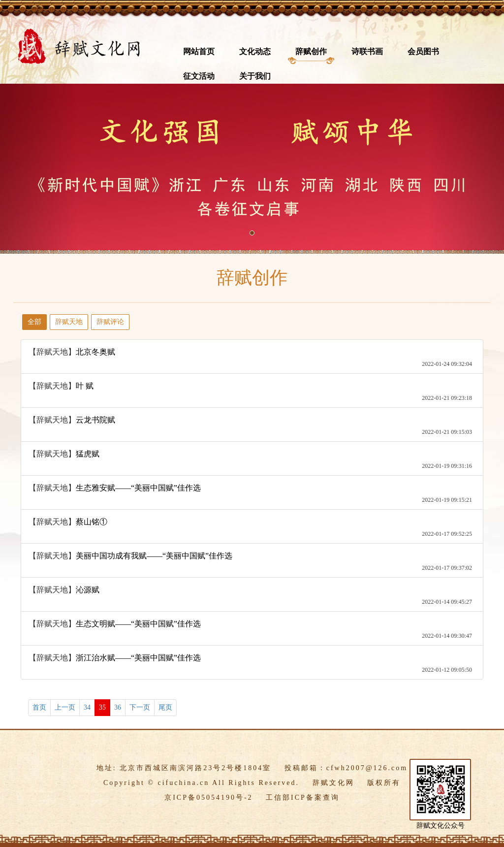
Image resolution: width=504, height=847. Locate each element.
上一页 (65, 707)
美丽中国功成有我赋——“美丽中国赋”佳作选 (154, 556)
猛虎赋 (88, 454)
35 (102, 707)
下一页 (140, 707)
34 (87, 707)
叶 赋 (85, 386)
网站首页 (199, 51)
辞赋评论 (110, 322)
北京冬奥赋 (95, 352)
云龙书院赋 (95, 420)
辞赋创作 (311, 51)
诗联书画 (367, 51)
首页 (39, 707)
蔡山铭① (92, 522)
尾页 (165, 707)
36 (118, 707)
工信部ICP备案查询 (303, 798)
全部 (34, 322)
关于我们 (255, 76)
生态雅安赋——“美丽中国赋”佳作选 (138, 488)
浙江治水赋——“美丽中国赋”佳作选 (138, 658)
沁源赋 (88, 590)
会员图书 (423, 51)
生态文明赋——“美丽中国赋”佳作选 (138, 624)
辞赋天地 (69, 322)
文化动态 (255, 51)
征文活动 (199, 76)
